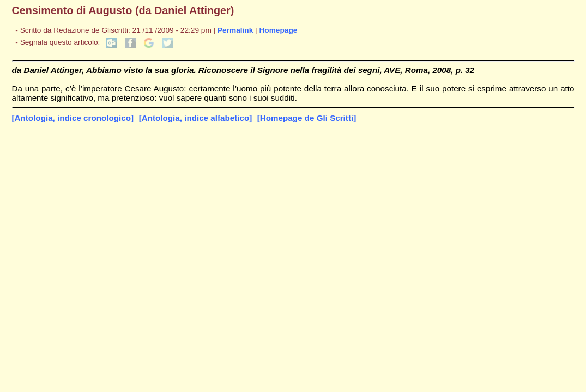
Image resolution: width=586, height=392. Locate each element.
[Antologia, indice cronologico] (73, 118)
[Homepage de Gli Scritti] (307, 118)
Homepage (278, 30)
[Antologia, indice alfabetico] (196, 118)
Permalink (235, 30)
